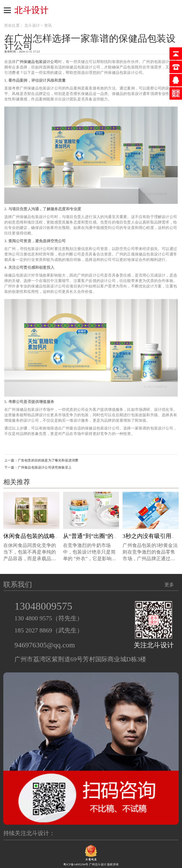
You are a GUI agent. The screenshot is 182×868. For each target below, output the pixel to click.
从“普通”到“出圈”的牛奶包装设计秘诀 (111, 536)
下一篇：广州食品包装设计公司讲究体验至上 (38, 468)
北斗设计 (32, 25)
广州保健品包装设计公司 (37, 62)
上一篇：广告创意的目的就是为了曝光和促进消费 (41, 460)
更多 (169, 585)
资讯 (48, 25)
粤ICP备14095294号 (76, 864)
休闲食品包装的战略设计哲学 (41, 536)
